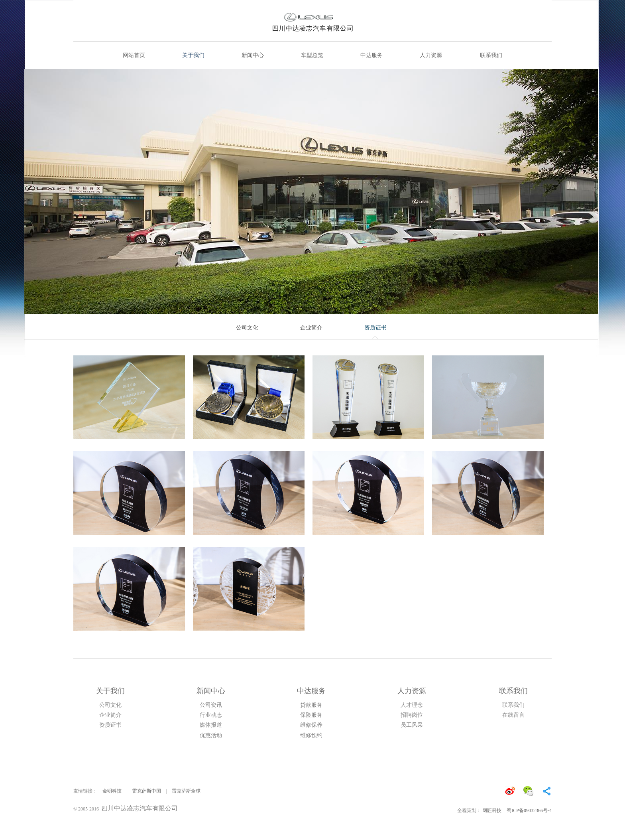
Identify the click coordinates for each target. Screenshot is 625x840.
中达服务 (371, 55)
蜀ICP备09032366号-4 (529, 810)
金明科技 (112, 791)
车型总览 (312, 55)
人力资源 (431, 55)
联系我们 (491, 55)
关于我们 (193, 55)
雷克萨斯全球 (186, 791)
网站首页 (134, 55)
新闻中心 (253, 55)
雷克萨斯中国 (147, 791)
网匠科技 (492, 810)
